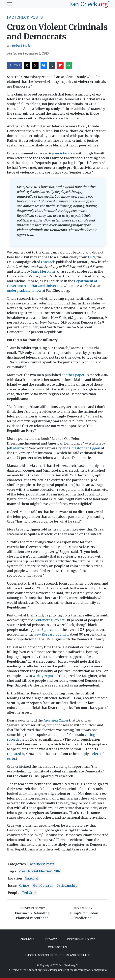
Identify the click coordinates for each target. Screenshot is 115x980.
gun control (43, 885)
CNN (91, 257)
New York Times (56, 720)
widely (38, 676)
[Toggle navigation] (10, 4)
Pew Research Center (51, 634)
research (48, 262)
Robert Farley (22, 45)
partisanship (67, 885)
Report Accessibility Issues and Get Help (57, 955)
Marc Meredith (43, 271)
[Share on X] (27, 65)
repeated (14, 754)
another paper (73, 375)
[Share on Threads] (35, 65)
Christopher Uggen (85, 448)
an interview (65, 153)
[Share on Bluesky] (44, 65)
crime (24, 885)
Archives (27, 939)
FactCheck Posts (25, 17)
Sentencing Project (49, 620)
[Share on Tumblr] (52, 65)
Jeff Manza (15, 448)
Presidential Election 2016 (39, 871)
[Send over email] (69, 65)
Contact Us (58, 947)
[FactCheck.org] (89, 4)
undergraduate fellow (24, 291)
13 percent (49, 630)
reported (51, 676)
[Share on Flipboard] (60, 65)
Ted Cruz (29, 893)
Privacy (51, 939)
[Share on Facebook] (14, 65)
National (31, 878)
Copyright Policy (81, 939)
